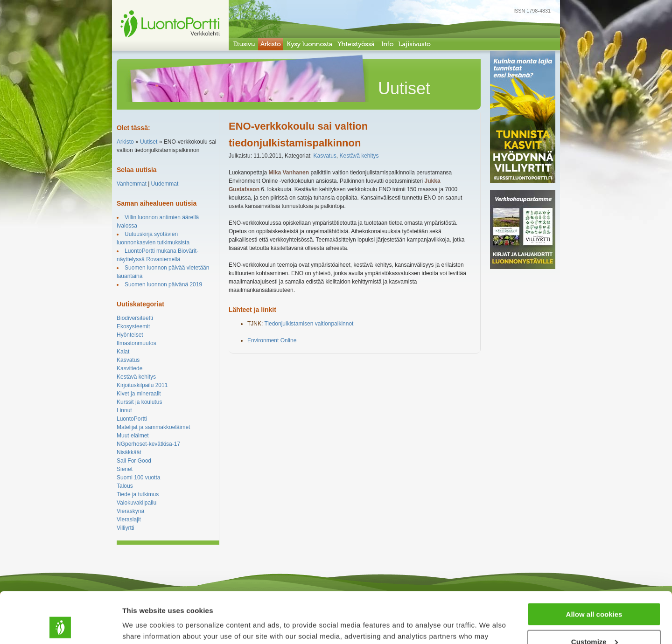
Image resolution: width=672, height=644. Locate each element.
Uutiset (149, 142)
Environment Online (272, 340)
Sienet (125, 469)
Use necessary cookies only (594, 621)
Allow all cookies (594, 566)
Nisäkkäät (129, 452)
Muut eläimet (133, 436)
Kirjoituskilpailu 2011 (142, 385)
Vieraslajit (129, 519)
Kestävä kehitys (136, 377)
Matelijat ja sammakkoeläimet (153, 427)
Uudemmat (165, 184)
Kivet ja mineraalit (139, 394)
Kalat (123, 352)
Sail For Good (134, 461)
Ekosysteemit (133, 326)
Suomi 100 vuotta (138, 478)
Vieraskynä (130, 511)
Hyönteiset (130, 335)
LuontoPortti (132, 419)
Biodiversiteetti (135, 318)
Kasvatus (128, 360)
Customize (595, 594)
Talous (125, 486)
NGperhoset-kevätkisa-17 (148, 444)
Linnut (124, 410)
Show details (144, 625)
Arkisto (125, 142)
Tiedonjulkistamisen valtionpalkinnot (309, 324)
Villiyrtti (126, 528)
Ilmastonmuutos (136, 343)
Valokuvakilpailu (136, 503)
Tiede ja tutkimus (138, 494)
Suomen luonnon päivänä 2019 (163, 284)
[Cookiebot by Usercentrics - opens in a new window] (60, 626)
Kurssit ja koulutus (139, 402)
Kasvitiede (129, 368)
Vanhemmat (132, 184)
